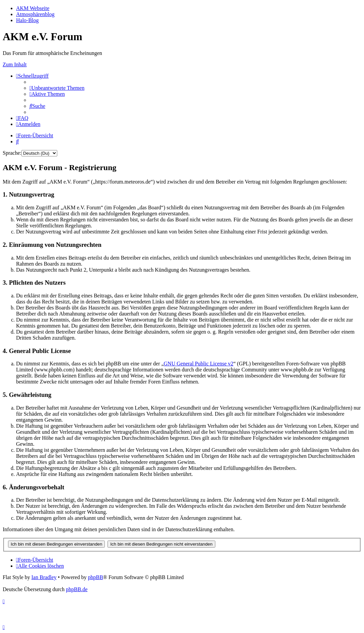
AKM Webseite (33, 8)
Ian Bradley (44, 577)
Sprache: (12, 153)
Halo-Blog (27, 20)
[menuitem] (57, 88)
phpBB (95, 577)
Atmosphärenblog (35, 14)
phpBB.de (77, 589)
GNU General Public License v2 (199, 364)
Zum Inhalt (15, 64)
